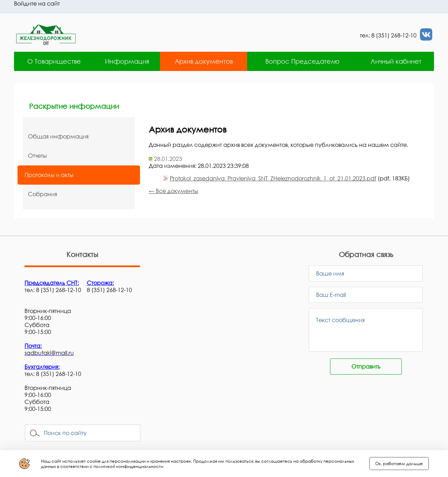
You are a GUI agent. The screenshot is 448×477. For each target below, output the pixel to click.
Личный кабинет (396, 61)
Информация (127, 61)
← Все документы (173, 191)
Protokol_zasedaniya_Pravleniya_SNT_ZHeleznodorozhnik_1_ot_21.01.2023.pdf (273, 178)
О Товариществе (54, 61)
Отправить (366, 366)
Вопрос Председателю (302, 61)
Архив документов (204, 61)
